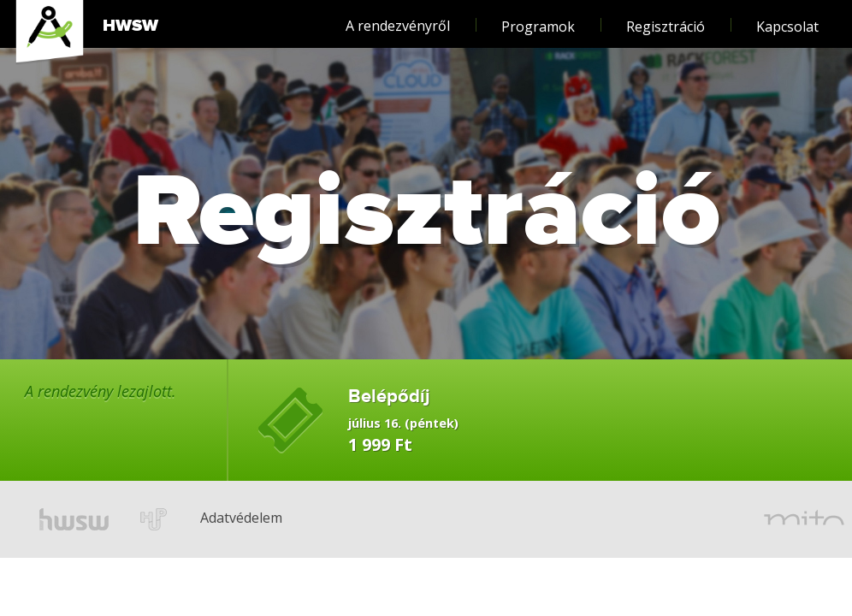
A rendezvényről (398, 18)
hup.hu (154, 519)
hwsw (74, 519)
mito (804, 519)
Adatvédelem (214, 494)
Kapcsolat (787, 18)
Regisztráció (666, 18)
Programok (538, 18)
